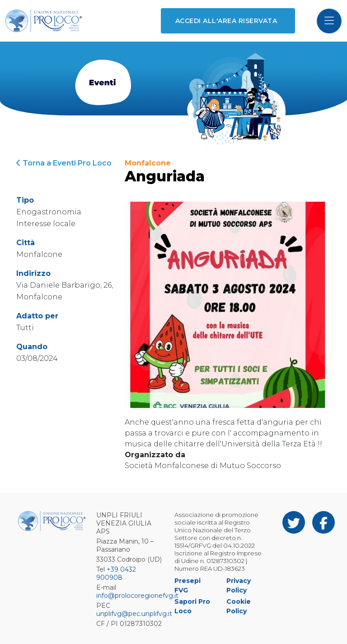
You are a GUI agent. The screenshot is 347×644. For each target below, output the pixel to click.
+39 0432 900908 (116, 573)
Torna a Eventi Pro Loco (64, 163)
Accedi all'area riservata (226, 21)
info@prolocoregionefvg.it (137, 596)
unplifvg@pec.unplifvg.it (134, 614)
